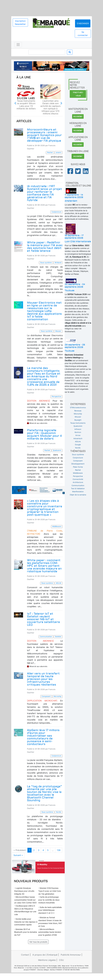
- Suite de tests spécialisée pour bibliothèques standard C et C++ (50, 910)
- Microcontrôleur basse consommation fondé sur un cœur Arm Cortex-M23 (25, 900)
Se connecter (83, 34)
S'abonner (83, 23)
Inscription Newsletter (20, 22)
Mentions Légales (47, 960)
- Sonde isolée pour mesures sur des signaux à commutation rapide (26, 922)
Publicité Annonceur (71, 955)
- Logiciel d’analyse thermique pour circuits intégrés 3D (24, 891)
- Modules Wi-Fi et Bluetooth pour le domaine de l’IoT (26, 932)
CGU (61, 960)
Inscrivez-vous (78, 94)
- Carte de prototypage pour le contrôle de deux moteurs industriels (49, 900)
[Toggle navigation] (18, 45)
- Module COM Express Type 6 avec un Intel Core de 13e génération (50, 891)
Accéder (78, 116)
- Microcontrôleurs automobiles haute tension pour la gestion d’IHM (50, 932)
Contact (25, 955)
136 (59, 850)
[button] (15, 103)
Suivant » (18, 855)
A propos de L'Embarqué (45, 955)
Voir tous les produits (38, 942)
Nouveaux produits (31, 881)
